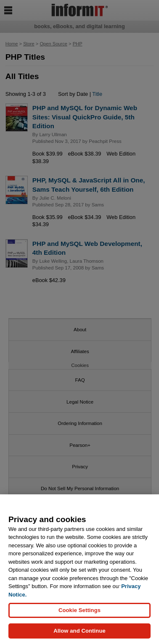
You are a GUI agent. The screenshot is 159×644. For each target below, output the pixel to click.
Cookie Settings (79, 611)
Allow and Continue (79, 631)
